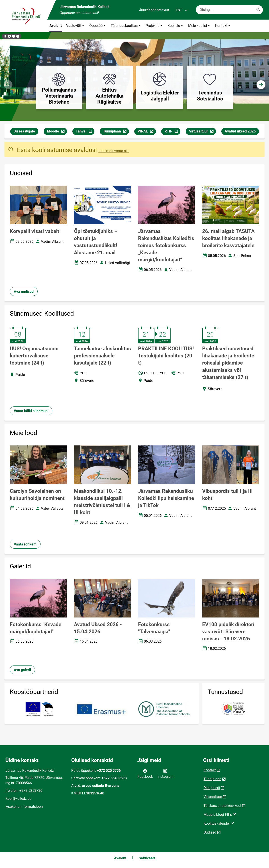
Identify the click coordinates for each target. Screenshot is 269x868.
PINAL (147, 132)
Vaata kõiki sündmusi (31, 411)
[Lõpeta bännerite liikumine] (4, 36)
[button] (9, 36)
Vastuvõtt (75, 26)
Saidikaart (147, 858)
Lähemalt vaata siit (114, 151)
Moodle (57, 132)
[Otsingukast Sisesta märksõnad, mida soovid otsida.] (229, 10)
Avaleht (56, 26)
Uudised (210, 832)
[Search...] (258, 10)
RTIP (172, 132)
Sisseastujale (24, 131)
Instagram (165, 773)
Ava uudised (24, 292)
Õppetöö (98, 26)
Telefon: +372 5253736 (24, 791)
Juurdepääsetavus (154, 10)
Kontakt (223, 26)
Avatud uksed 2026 (240, 131)
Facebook (145, 773)
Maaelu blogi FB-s (218, 815)
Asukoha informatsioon (24, 807)
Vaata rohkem (25, 544)
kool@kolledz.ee (18, 799)
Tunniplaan (116, 132)
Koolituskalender (217, 823)
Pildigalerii (212, 788)
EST (182, 10)
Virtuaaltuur (202, 132)
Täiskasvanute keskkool (222, 806)
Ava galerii (22, 670)
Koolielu (176, 26)
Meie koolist (199, 26)
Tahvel (85, 132)
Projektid (154, 26)
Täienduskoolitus (126, 26)
